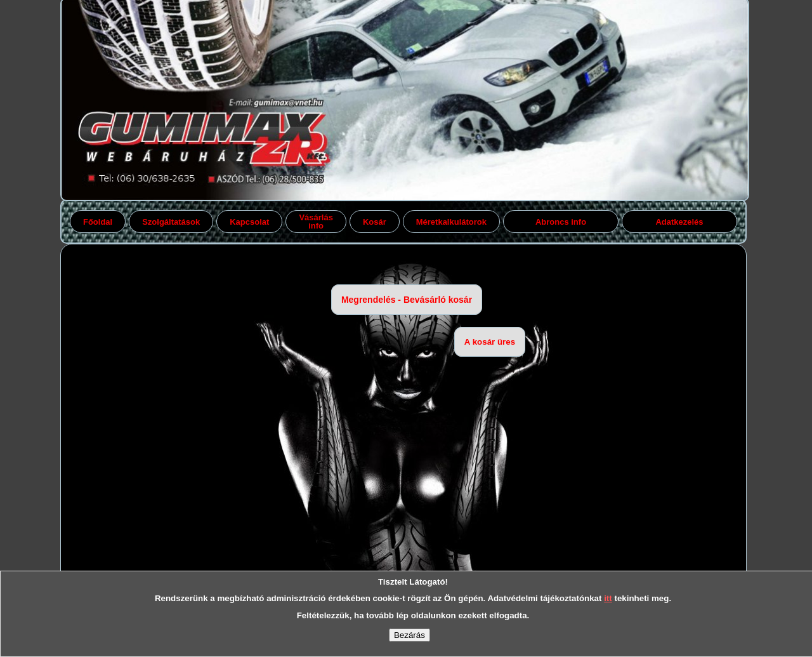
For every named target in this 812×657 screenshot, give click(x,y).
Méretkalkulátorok (451, 222)
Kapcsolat (249, 222)
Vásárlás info (316, 222)
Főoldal (98, 222)
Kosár (375, 222)
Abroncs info (561, 222)
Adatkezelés (679, 222)
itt (608, 598)
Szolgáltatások (171, 222)
